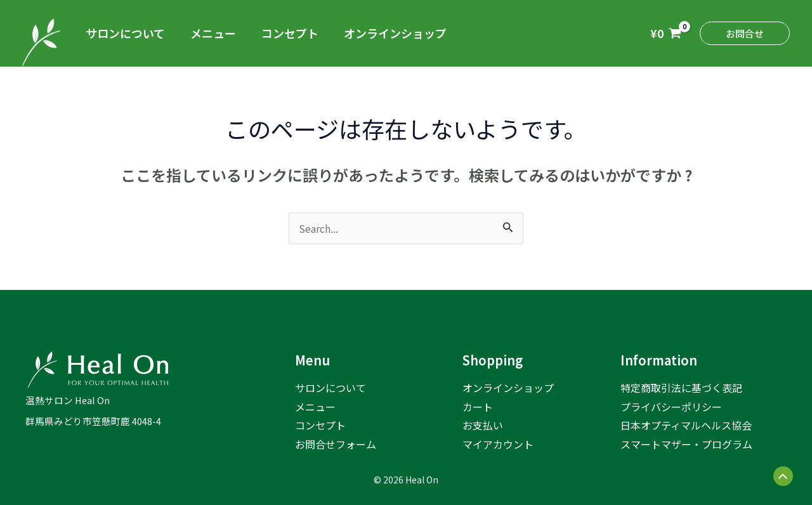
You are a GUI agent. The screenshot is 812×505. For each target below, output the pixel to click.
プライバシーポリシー (671, 407)
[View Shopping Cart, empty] (666, 33)
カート (478, 407)
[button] (745, 33)
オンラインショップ (395, 33)
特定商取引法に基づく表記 (681, 388)
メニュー (213, 33)
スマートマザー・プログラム (686, 444)
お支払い (483, 425)
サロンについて (125, 33)
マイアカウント (498, 444)
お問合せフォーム (336, 444)
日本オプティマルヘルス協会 (686, 425)
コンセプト (290, 33)
